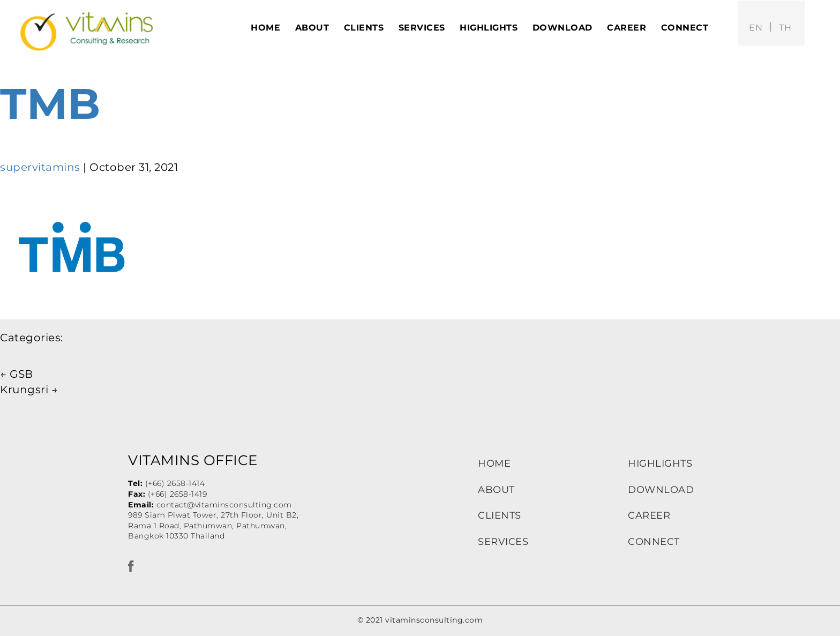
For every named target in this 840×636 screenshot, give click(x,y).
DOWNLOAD (661, 490)
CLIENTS (500, 515)
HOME (494, 463)
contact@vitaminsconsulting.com (224, 505)
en (756, 28)
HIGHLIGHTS (660, 463)
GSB (17, 374)
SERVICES (503, 542)
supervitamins (40, 167)
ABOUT (496, 490)
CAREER (649, 515)
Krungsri (29, 390)
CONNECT (654, 542)
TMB (50, 104)
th (785, 28)
